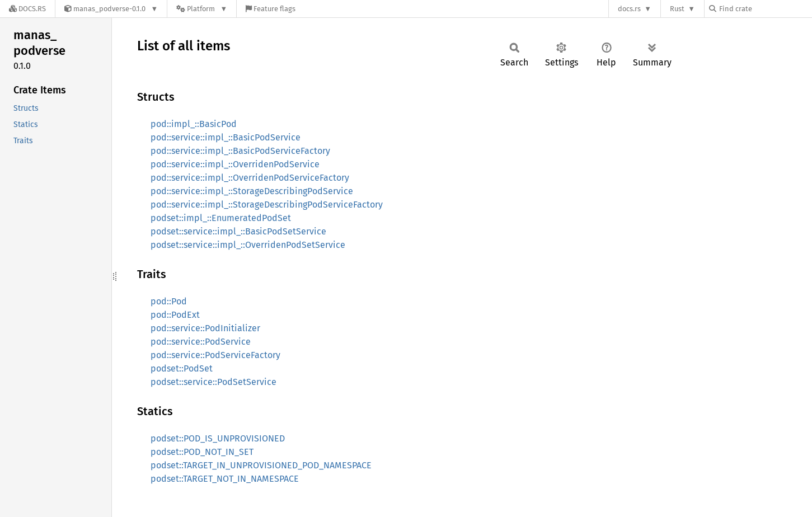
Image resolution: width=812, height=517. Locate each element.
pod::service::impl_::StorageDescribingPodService (252, 191)
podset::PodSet (182, 368)
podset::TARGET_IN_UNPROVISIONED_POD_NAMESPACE (261, 465)
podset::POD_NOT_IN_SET (202, 452)
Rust (677, 9)
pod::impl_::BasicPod (194, 124)
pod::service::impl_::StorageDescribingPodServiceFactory (267, 205)
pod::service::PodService (201, 342)
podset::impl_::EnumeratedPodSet (221, 218)
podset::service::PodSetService (213, 382)
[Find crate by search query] (765, 9)
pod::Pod (169, 301)
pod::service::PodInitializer (205, 328)
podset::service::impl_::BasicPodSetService (238, 231)
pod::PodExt (175, 315)
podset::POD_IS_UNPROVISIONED (218, 438)
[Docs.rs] (27, 9)
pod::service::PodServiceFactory (215, 355)
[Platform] (202, 9)
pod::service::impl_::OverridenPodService (235, 164)
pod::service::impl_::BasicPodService (226, 137)
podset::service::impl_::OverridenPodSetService (248, 245)
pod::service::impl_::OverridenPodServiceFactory (250, 178)
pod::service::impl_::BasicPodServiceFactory (240, 151)
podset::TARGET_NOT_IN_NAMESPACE (225, 479)
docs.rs (629, 9)
